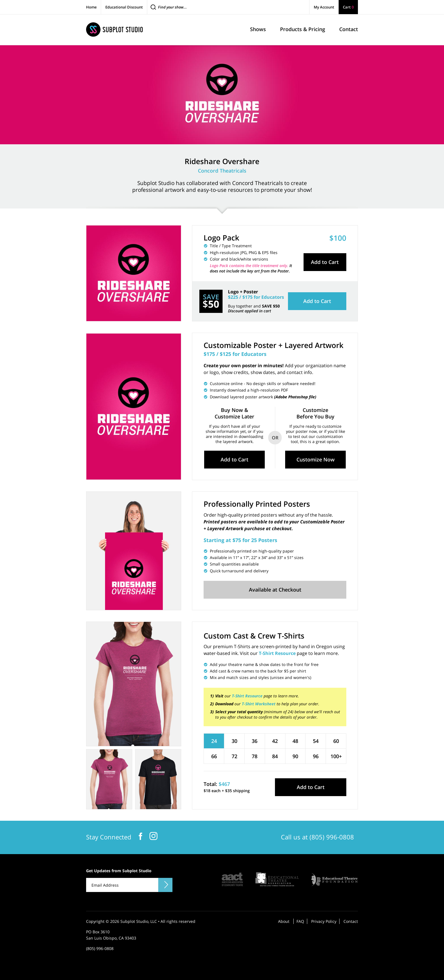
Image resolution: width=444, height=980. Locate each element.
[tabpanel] (134, 684)
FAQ (300, 921)
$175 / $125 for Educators (235, 354)
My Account (324, 7)
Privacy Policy (324, 921)
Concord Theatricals (222, 171)
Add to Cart (325, 262)
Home (91, 7)
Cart (348, 7)
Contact (351, 921)
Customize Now (316, 459)
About (284, 921)
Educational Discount (124, 7)
